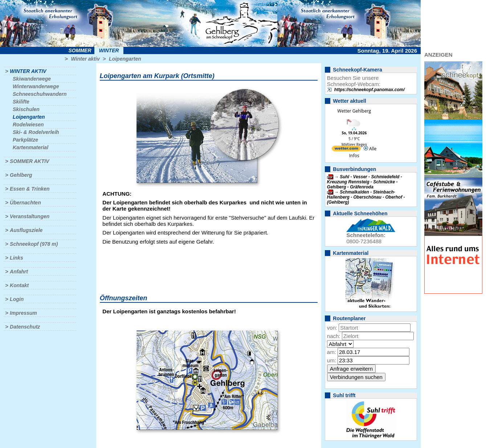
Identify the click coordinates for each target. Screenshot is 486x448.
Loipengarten (125, 59)
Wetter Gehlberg (354, 111)
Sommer (80, 50)
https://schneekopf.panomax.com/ (369, 90)
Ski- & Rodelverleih (36, 132)
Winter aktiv (85, 59)
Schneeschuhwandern (40, 94)
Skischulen (26, 109)
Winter (109, 50)
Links (17, 258)
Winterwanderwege (36, 86)
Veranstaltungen (30, 216)
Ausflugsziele (26, 230)
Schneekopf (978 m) (34, 244)
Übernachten (25, 203)
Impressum (23, 313)
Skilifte (21, 102)
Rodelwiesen (28, 125)
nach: (334, 336)
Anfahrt (19, 272)
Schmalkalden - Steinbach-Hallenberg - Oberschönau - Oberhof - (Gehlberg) (366, 197)
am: (332, 352)
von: (332, 328)
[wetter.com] (346, 150)
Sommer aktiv (29, 161)
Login (17, 299)
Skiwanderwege (32, 79)
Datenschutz (25, 327)
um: (332, 360)
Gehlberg (21, 175)
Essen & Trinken (30, 189)
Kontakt (19, 285)
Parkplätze (25, 140)
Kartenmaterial (30, 147)
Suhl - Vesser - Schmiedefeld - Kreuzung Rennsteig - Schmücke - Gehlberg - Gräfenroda (365, 182)
